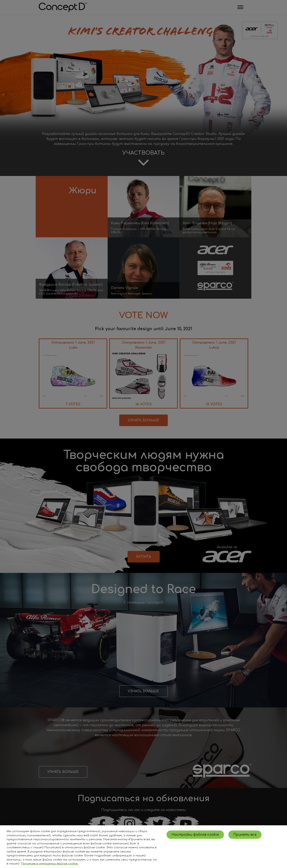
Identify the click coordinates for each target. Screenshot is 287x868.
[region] (143, 847)
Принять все (245, 835)
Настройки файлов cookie (195, 835)
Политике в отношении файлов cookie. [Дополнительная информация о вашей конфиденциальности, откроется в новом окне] (50, 864)
